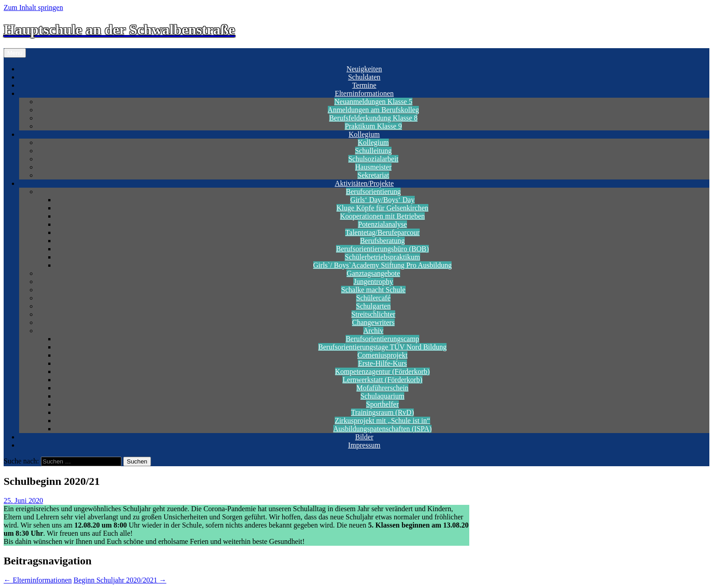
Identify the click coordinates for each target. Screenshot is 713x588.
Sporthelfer (382, 404)
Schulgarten (373, 306)
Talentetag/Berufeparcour (382, 232)
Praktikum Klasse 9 (373, 126)
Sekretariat (373, 175)
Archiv (373, 331)
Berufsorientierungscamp (382, 339)
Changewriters (373, 322)
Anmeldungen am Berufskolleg (374, 110)
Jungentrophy (373, 282)
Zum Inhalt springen (33, 7)
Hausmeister (373, 167)
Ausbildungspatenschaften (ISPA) (383, 429)
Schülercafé (373, 298)
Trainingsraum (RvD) (383, 412)
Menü (15, 53)
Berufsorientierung (374, 192)
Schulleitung (374, 151)
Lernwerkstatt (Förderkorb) (382, 380)
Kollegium (364, 134)
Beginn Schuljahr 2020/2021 (120, 580)
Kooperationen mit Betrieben (383, 216)
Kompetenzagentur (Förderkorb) (382, 371)
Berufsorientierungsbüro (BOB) (382, 249)
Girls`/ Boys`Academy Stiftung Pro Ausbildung (383, 265)
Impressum (364, 445)
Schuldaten (364, 77)
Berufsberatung (383, 241)
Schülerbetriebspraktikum (382, 257)
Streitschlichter (374, 314)
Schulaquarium (383, 396)
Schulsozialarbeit (373, 159)
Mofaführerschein (383, 388)
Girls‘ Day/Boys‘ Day (382, 200)
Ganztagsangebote (373, 273)
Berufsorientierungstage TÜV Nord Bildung (382, 347)
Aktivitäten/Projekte (364, 183)
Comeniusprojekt (382, 355)
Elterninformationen (364, 93)
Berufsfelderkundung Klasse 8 (374, 118)
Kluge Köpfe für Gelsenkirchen (382, 208)
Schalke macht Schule (373, 290)
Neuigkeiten (364, 69)
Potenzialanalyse (382, 224)
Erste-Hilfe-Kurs (382, 363)
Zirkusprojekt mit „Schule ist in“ (382, 421)
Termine (364, 85)
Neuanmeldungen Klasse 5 (373, 102)
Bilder (364, 437)
